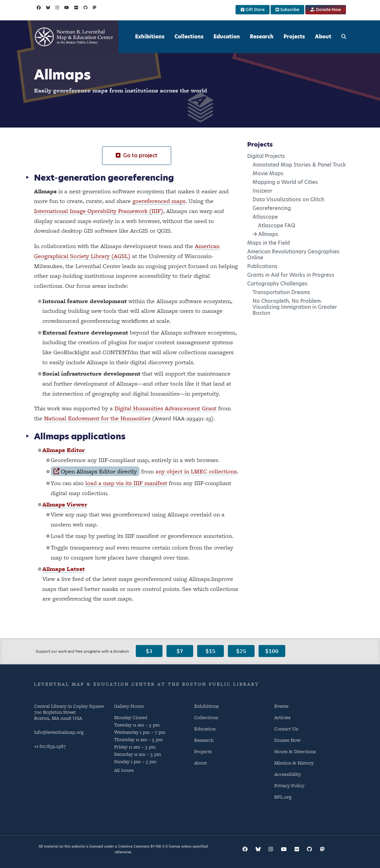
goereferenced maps (159, 201)
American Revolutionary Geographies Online (293, 255)
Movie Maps (268, 173)
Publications (262, 266)
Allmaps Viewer (65, 504)
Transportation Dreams (281, 292)
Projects (294, 37)
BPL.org (283, 797)
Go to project (137, 155)
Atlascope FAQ (277, 226)
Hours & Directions (295, 751)
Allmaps (268, 234)
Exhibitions (150, 37)
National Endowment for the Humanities (97, 418)
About (323, 37)
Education (227, 37)
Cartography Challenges (277, 284)
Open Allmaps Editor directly (95, 471)
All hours (124, 770)
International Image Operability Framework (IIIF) (99, 211)
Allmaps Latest (64, 569)
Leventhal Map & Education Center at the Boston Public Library (146, 684)
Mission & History (294, 763)
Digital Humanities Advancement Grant (165, 408)
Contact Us (286, 729)
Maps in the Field (269, 243)
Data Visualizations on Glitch (288, 199)
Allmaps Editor (64, 450)
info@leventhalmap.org (59, 732)
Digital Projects (266, 156)
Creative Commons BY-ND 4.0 (143, 846)
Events (281, 706)
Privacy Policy (289, 785)
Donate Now (326, 10)
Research (262, 37)
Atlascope (265, 217)
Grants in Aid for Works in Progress (291, 275)
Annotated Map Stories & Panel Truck (299, 165)
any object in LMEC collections (196, 471)
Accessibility (288, 774)
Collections (189, 37)
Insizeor (262, 191)
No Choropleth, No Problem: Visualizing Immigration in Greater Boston (295, 307)
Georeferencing (272, 208)
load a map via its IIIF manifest (126, 483)
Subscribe (287, 10)
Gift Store (253, 10)
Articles (282, 717)
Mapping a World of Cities (285, 182)
